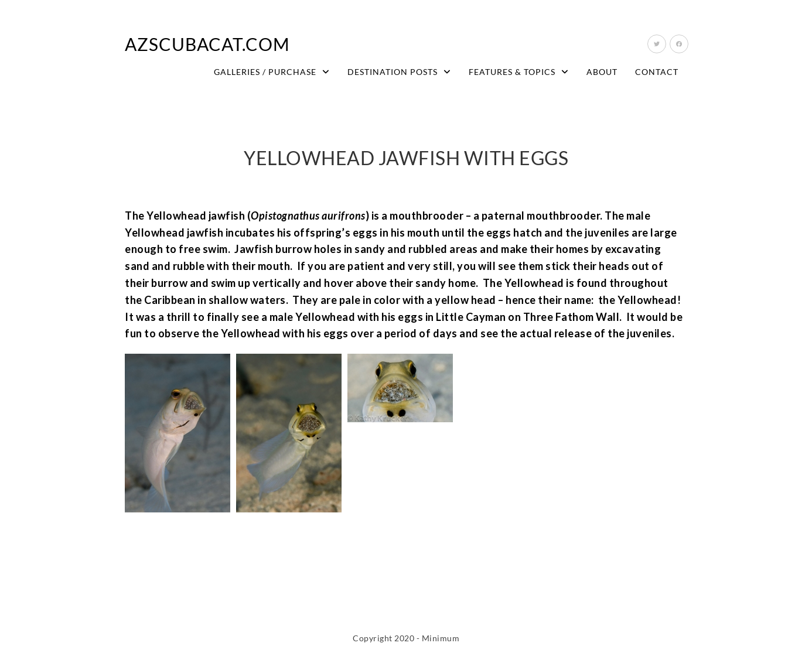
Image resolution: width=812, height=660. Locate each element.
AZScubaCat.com (207, 44)
